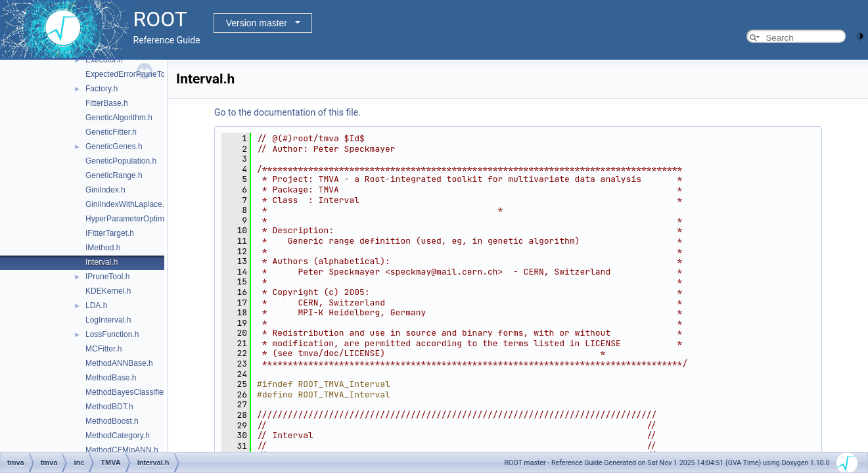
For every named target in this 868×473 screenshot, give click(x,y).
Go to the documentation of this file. (287, 112)
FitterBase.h (107, 103)
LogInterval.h (108, 320)
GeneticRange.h (114, 175)
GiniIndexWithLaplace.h (127, 204)
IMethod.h (103, 248)
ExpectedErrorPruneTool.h (132, 74)
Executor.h (104, 60)
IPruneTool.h (107, 277)
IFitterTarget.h (110, 233)
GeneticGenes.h (114, 146)
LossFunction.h (112, 334)
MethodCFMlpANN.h (122, 450)
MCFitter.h (103, 349)
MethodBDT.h (109, 407)
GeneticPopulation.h (121, 161)
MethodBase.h (111, 378)
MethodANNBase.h (119, 363)
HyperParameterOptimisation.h (140, 219)
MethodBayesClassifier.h (129, 392)
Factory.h (102, 89)
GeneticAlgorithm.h (119, 118)
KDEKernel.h (108, 291)
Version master (257, 23)
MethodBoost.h (112, 421)
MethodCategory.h (118, 436)
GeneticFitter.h (111, 132)
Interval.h (102, 262)
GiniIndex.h (105, 190)
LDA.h (96, 305)
